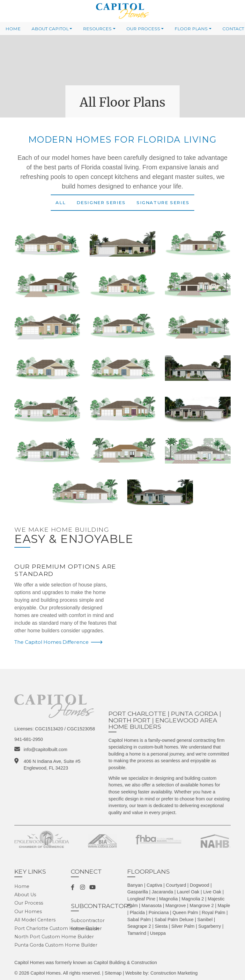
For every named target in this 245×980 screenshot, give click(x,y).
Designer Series (101, 202)
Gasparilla (138, 892)
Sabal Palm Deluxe (174, 920)
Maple (224, 905)
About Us (25, 895)
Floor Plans (191, 29)
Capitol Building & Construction (125, 962)
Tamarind (137, 933)
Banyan (135, 885)
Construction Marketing (174, 973)
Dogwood (200, 885)
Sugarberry (209, 926)
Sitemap (113, 973)
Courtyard (176, 885)
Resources (97, 29)
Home (13, 29)
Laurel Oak (188, 892)
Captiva (155, 885)
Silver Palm (183, 926)
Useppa (158, 933)
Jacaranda (163, 892)
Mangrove (176, 905)
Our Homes (28, 912)
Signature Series (163, 202)
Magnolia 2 (193, 899)
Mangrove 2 (202, 905)
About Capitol (50, 29)
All (60, 202)
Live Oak (212, 892)
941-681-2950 (29, 739)
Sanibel (205, 920)
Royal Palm (213, 913)
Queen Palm (185, 913)
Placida (137, 913)
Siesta (161, 926)
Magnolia (168, 899)
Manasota (152, 905)
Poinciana (159, 913)
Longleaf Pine (141, 899)
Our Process (143, 29)
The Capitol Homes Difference (52, 642)
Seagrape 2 (139, 926)
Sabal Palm (139, 920)
